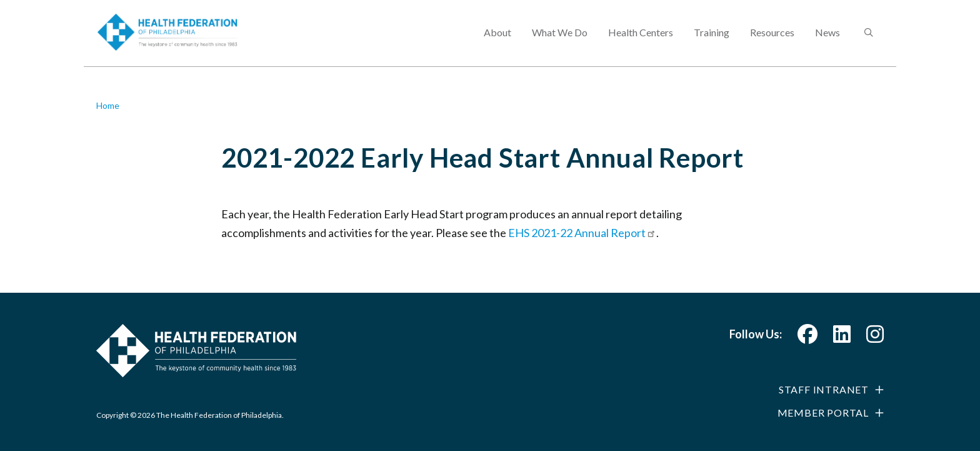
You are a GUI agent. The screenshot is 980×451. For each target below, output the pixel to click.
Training (712, 41)
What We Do (560, 41)
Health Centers (641, 41)
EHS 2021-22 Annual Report (582, 233)
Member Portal (823, 413)
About (497, 41)
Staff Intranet (824, 389)
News (827, 41)
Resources (772, 41)
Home (108, 105)
